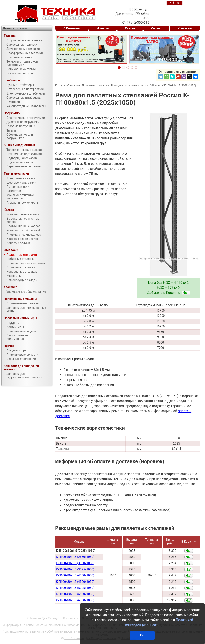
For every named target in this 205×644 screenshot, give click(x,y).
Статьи (130, 29)
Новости (103, 29)
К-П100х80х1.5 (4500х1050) (75, 582)
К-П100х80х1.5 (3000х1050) (75, 563)
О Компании (72, 29)
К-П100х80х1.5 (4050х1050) (75, 576)
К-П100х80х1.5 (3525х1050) (75, 569)
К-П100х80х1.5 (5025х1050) (75, 588)
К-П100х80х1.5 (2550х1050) (75, 557)
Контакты (185, 29)
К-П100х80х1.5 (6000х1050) (75, 600)
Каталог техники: (15, 28)
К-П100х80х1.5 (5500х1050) (75, 594)
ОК (142, 635)
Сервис (156, 29)
